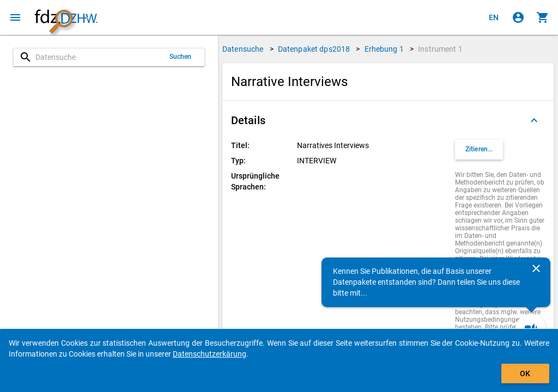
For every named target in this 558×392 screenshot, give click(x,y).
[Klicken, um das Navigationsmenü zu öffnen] (15, 17)
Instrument (440, 49)
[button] (388, 120)
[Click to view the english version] (494, 17)
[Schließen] (536, 268)
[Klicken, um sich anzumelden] (518, 17)
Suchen (181, 57)
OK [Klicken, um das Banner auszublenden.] (525, 373)
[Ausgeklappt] (534, 120)
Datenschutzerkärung (210, 354)
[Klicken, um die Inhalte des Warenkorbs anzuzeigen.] (543, 17)
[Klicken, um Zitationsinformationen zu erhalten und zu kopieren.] (479, 150)
